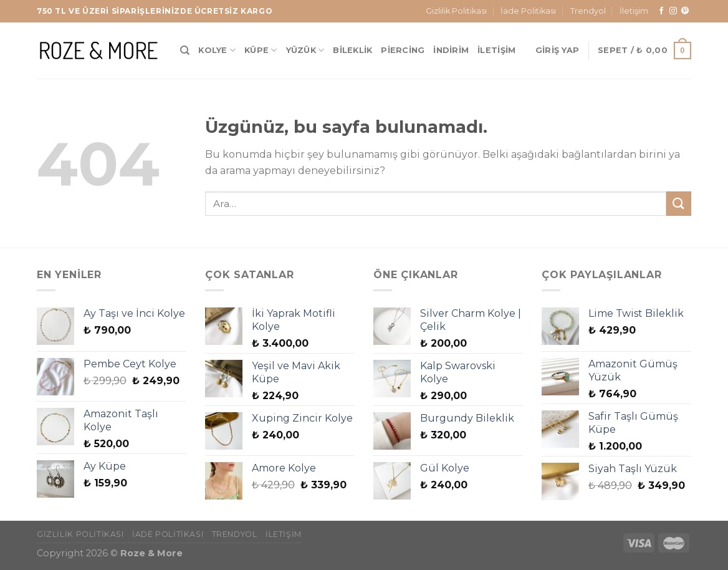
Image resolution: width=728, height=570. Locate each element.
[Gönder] (679, 204)
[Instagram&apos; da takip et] (673, 11)
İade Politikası (528, 11)
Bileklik (352, 50)
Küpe (261, 50)
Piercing (403, 50)
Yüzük (305, 50)
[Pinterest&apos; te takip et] (685, 11)
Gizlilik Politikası (456, 11)
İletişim (634, 11)
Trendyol (588, 11)
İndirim (451, 50)
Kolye (217, 50)
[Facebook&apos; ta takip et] (661, 11)
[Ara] (185, 51)
